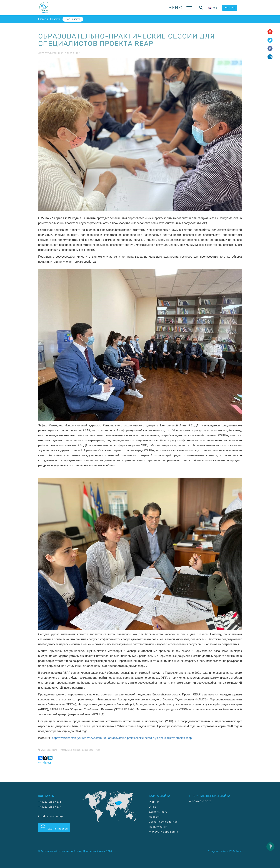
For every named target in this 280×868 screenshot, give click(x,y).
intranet (230, 8)
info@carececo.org (51, 816)
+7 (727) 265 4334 (50, 807)
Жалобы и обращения (163, 832)
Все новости (73, 19)
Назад (45, 763)
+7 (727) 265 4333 (50, 802)
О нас (153, 807)
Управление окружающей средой (77, 750)
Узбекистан (53, 750)
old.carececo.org (200, 801)
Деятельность (158, 812)
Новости (55, 19)
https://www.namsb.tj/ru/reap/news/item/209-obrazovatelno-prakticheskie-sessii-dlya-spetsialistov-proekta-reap (122, 738)
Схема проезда (54, 827)
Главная (43, 19)
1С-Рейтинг (235, 851)
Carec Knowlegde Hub (163, 822)
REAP (98, 750)
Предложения (158, 827)
